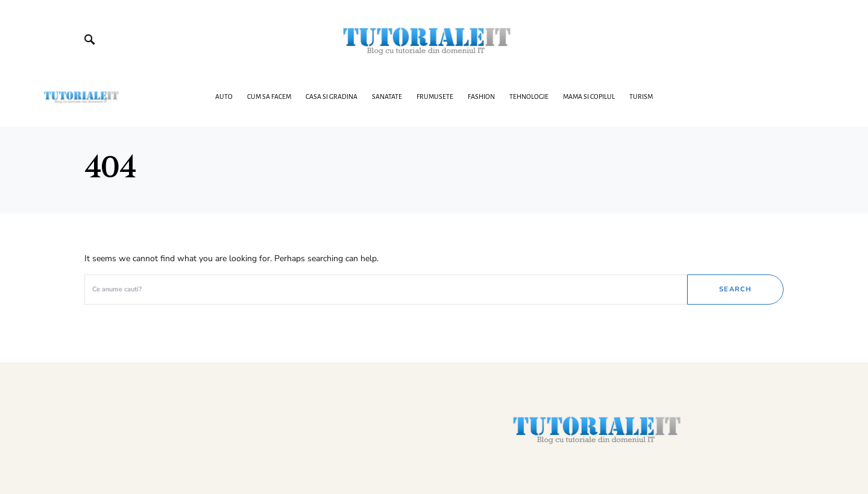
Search (735, 289)
